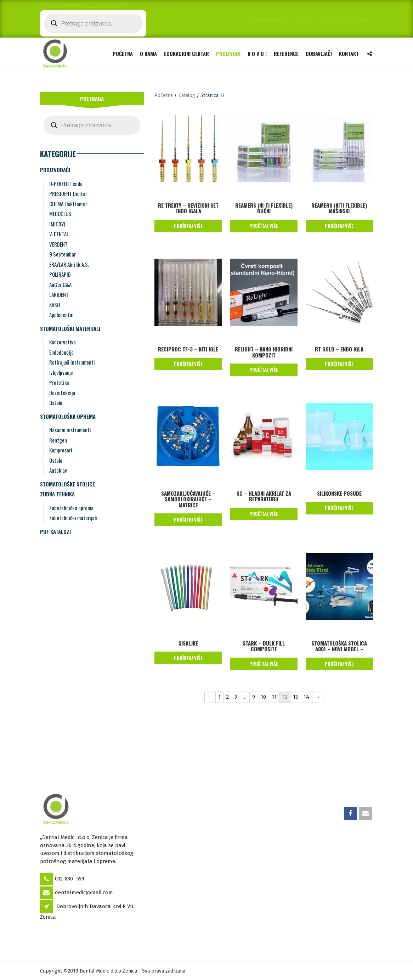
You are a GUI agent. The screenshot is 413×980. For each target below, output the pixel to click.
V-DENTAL (59, 234)
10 (263, 697)
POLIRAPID (60, 274)
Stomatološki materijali (70, 328)
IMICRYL (58, 224)
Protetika (59, 382)
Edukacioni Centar (186, 53)
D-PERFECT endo (66, 184)
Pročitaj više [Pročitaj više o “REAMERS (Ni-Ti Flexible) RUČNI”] (264, 226)
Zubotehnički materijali (73, 518)
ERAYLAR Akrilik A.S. (69, 264)
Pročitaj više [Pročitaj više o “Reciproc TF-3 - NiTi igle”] (188, 364)
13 (295, 697)
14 (306, 697)
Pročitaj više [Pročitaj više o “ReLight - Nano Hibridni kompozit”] (264, 370)
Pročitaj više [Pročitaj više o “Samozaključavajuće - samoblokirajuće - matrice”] (188, 519)
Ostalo (56, 402)
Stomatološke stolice (67, 484)
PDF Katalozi (55, 531)
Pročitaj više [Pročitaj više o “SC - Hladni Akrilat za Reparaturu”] (264, 514)
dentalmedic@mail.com (84, 892)
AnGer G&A (60, 285)
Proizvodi (228, 53)
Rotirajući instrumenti (72, 362)
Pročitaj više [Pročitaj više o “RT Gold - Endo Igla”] (339, 364)
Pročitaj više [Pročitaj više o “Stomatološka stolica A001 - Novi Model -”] (339, 664)
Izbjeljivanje (61, 372)
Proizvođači (55, 170)
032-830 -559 (70, 879)
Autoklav (58, 470)
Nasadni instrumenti (70, 430)
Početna (123, 53)
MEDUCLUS (60, 214)
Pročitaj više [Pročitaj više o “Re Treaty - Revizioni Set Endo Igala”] (188, 226)
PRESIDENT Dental (68, 193)
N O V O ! (257, 53)
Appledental (61, 315)
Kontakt (349, 53)
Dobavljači (319, 53)
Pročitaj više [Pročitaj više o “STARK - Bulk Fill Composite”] (264, 664)
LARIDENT (59, 294)
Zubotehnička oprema (71, 508)
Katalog (187, 95)
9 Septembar (63, 254)
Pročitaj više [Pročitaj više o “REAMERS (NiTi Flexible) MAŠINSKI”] (339, 226)
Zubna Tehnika (57, 494)
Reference (286, 53)
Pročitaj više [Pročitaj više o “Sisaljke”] (188, 658)
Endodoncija (61, 352)
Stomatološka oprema (68, 416)
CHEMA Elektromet (68, 204)
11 (274, 697)
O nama (148, 53)
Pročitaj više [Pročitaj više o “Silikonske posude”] (339, 508)
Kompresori (61, 450)
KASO (55, 305)
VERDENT (58, 244)
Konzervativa (63, 342)
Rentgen (58, 440)
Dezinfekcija (62, 393)
